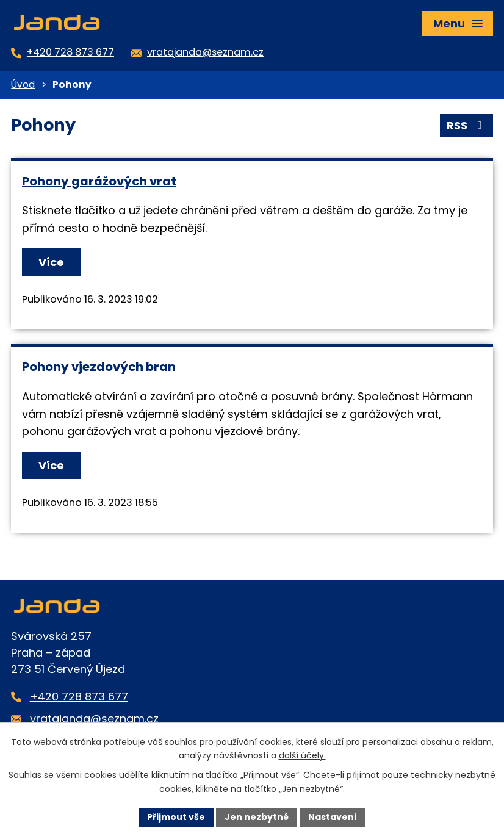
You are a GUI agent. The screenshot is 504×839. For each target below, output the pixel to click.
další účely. (302, 756)
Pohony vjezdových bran (99, 367)
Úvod (23, 85)
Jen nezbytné (257, 817)
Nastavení (333, 817)
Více (51, 262)
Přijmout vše (176, 817)
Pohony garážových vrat (99, 181)
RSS (467, 125)
